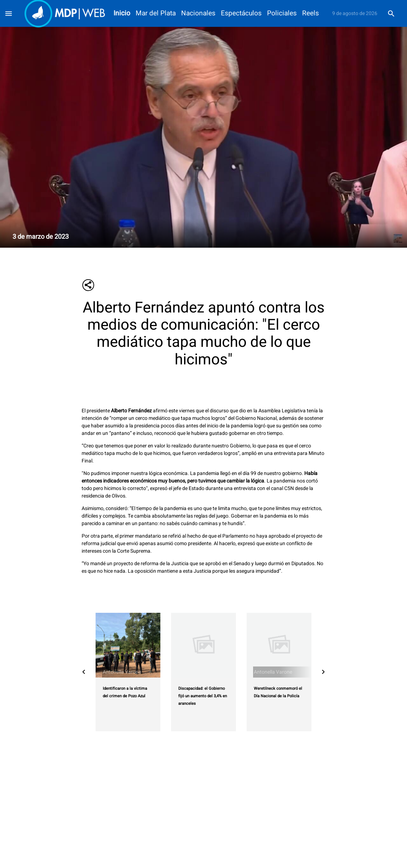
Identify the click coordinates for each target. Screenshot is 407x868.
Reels (311, 13)
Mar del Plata (156, 13)
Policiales (282, 13)
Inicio (122, 13)
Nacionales (198, 13)
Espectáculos (241, 13)
